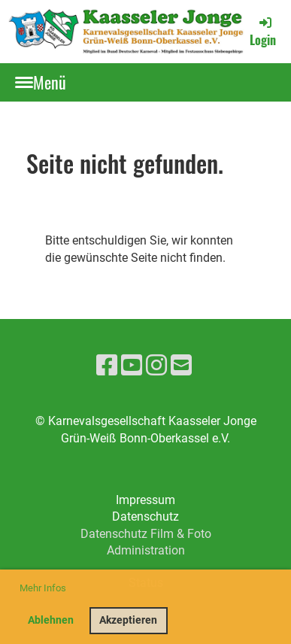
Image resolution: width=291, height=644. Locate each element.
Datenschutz (145, 516)
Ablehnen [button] (51, 620)
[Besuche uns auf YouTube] (132, 366)
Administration (146, 550)
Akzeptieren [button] (128, 620)
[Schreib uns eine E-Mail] (181, 366)
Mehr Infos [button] (43, 588)
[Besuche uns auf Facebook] (107, 366)
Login (263, 32)
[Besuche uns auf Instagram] (156, 366)
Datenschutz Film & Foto (146, 534)
